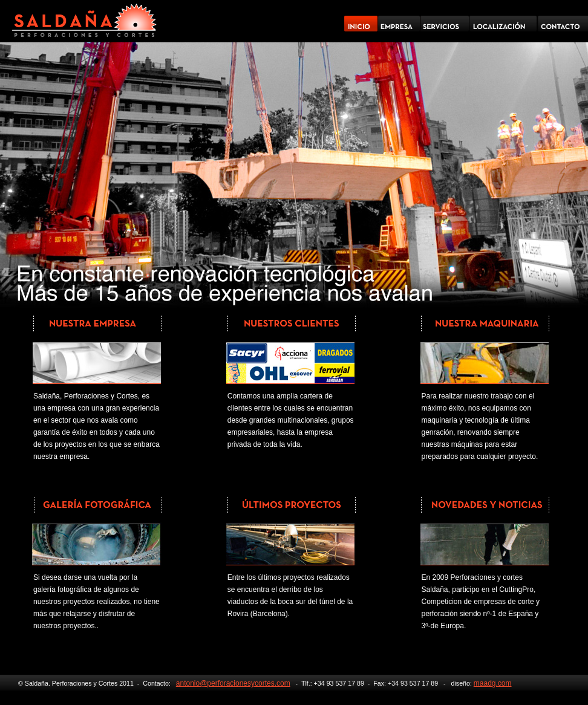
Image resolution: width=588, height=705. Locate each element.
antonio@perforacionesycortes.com (233, 683)
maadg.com (493, 683)
